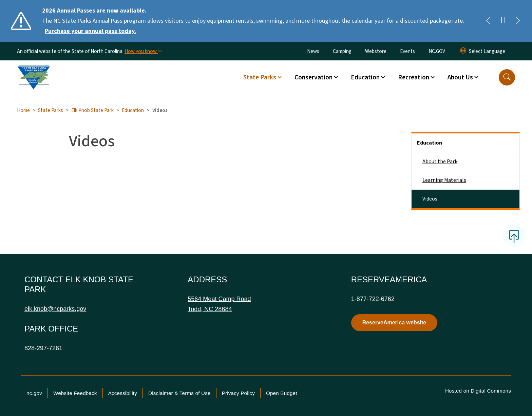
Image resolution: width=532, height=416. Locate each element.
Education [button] (365, 77)
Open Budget (282, 393)
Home (23, 110)
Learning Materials (444, 180)
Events (407, 51)
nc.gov (34, 393)
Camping (342, 51)
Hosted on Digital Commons (478, 391)
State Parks (51, 110)
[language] (487, 51)
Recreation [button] (414, 77)
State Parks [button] (260, 77)
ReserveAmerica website (394, 323)
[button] (507, 77)
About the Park (440, 162)
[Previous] (488, 21)
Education (133, 110)
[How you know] (143, 51)
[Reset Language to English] (463, 51)
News (313, 51)
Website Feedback (75, 393)
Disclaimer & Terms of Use (179, 393)
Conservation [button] (313, 77)
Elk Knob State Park (92, 110)
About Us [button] (460, 77)
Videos (430, 199)
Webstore (376, 51)
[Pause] (503, 21)
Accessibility (123, 393)
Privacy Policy (238, 393)
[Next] (518, 21)
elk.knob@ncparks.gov (55, 309)
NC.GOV (437, 51)
